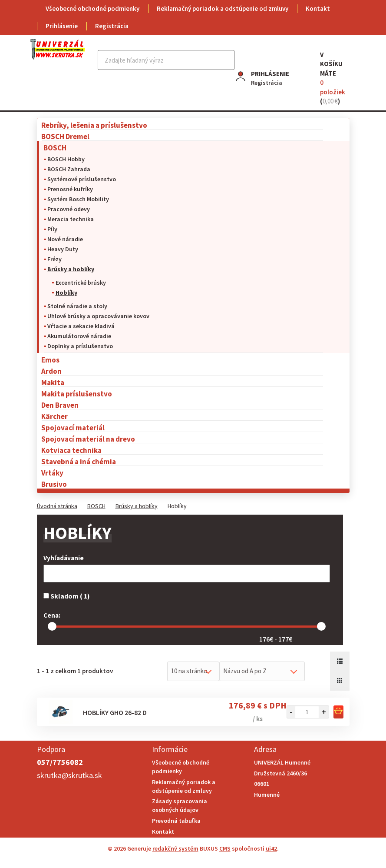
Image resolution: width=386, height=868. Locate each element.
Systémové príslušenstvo (82, 179)
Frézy (54, 259)
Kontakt (318, 8)
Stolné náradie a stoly (77, 306)
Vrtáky (52, 473)
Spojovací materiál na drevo (88, 439)
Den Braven (60, 405)
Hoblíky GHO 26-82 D (115, 712)
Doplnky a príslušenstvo (80, 346)
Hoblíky (66, 293)
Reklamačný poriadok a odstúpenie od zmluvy (223, 8)
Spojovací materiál (73, 427)
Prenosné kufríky (70, 189)
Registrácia (112, 26)
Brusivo (54, 484)
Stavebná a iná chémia (79, 461)
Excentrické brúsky (81, 283)
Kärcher (54, 416)
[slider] (52, 626)
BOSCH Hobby (66, 159)
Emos (50, 360)
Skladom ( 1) (67, 596)
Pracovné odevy (69, 209)
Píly (52, 229)
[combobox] (193, 671)
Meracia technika (71, 219)
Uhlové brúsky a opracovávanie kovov (98, 316)
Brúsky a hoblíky (71, 269)
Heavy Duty (63, 249)
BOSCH (55, 148)
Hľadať (227, 60)
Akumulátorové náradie (79, 336)
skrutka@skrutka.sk (69, 775)
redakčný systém (175, 848)
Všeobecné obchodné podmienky (92, 8)
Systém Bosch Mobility (78, 199)
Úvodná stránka (57, 506)
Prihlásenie (62, 26)
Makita (53, 382)
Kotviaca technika (71, 450)
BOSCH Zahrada (69, 169)
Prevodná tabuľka (176, 821)
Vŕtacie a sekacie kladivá (81, 326)
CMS (225, 848)
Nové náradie (65, 239)
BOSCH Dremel (65, 136)
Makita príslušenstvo (77, 394)
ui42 (271, 848)
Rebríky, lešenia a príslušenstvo (94, 125)
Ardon (51, 371)
